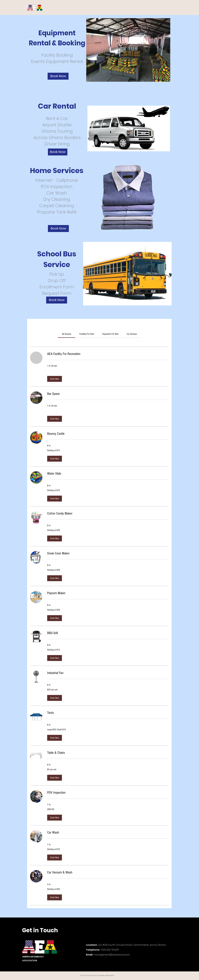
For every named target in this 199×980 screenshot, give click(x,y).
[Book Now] (58, 76)
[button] (55, 379)
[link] (67, 334)
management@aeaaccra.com (112, 955)
